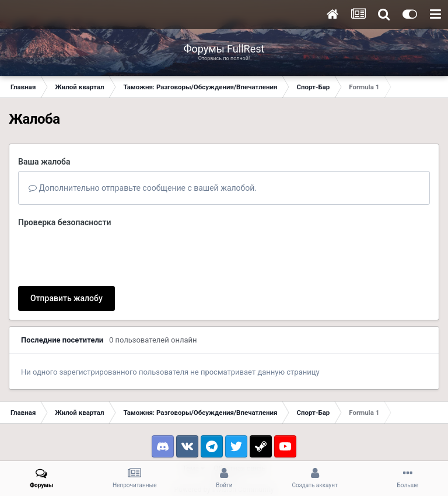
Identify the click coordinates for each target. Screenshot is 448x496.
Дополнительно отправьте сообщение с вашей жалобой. (143, 188)
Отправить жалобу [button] (66, 253)
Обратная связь (239, 423)
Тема (194, 423)
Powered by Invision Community (224, 444)
